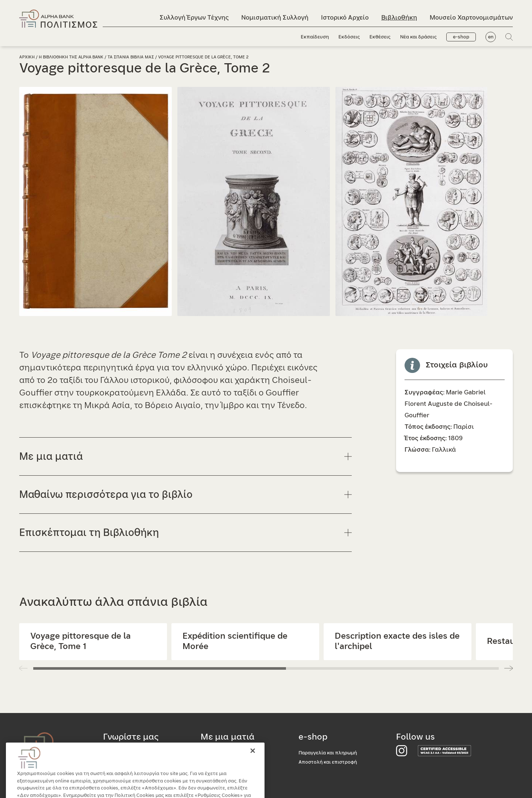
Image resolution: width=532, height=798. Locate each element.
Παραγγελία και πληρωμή (328, 753)
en (491, 37)
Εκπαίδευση (315, 37)
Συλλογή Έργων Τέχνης (194, 18)
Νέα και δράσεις (418, 37)
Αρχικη (27, 57)
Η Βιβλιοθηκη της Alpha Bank (71, 57)
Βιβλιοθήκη (399, 18)
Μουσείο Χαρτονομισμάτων (471, 18)
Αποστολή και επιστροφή (328, 762)
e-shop (461, 37)
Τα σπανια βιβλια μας (131, 57)
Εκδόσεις (349, 37)
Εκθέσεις (380, 37)
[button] (509, 668)
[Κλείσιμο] (253, 761)
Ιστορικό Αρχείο (345, 18)
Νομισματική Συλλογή (275, 18)
